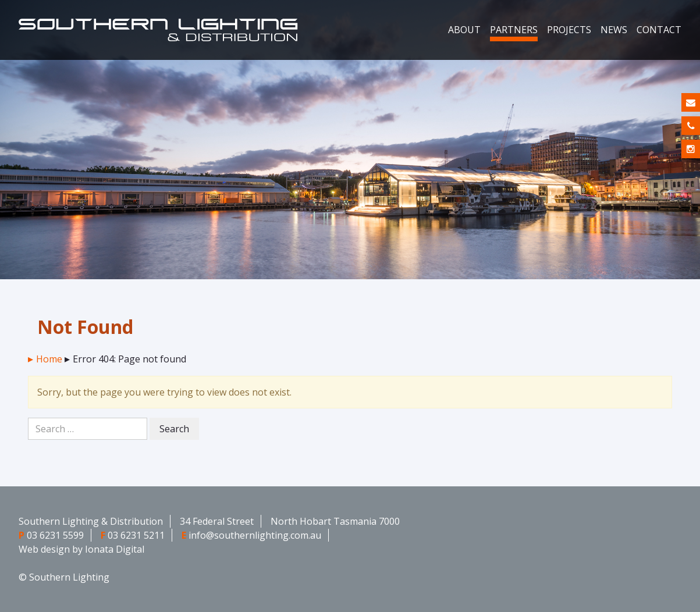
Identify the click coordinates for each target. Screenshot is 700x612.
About (464, 30)
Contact (659, 30)
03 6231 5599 (55, 535)
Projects (569, 30)
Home (49, 359)
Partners (514, 30)
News (614, 30)
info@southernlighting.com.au (255, 535)
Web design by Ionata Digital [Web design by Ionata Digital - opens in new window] (81, 549)
